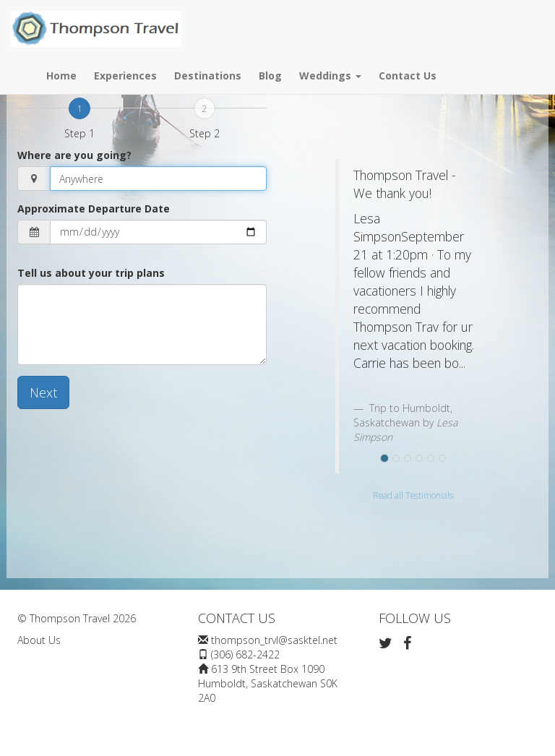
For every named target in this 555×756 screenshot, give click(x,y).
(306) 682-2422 (245, 654)
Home (61, 76)
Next (43, 392)
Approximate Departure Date (94, 209)
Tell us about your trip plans (91, 273)
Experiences (125, 76)
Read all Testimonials (413, 495)
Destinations (208, 76)
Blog (270, 76)
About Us (39, 640)
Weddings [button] (330, 76)
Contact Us (408, 76)
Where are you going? (74, 155)
